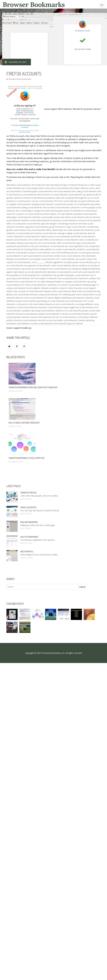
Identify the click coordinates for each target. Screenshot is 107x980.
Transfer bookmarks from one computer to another (33, 387)
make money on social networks (56, 236)
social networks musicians (35, 307)
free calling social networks (84, 191)
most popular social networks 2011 (44, 259)
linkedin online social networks (58, 291)
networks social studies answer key (48, 217)
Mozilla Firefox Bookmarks (20, 79)
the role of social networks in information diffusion (75, 317)
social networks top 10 (85, 275)
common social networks (71, 285)
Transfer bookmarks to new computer (26, 458)
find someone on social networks (52, 195)
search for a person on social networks (24, 214)
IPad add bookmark (29, 522)
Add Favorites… (27, 552)
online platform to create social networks (58, 249)
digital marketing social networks (70, 298)
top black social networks (85, 214)
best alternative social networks (57, 272)
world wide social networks (83, 236)
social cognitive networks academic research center (50, 288)
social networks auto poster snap (76, 259)
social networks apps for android (68, 324)
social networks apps (71, 243)
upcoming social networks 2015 (21, 278)
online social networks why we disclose (82, 217)
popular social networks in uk (51, 314)
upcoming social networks (43, 311)
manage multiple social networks (72, 233)
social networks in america (74, 220)
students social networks (88, 249)
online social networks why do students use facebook (75, 265)
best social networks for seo (28, 282)
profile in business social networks (22, 320)
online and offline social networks (48, 240)
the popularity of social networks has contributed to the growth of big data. (40, 275)
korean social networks (26, 301)
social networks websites (18, 220)
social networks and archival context (44, 256)
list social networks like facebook (79, 230)
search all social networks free (86, 272)
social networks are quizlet (80, 195)
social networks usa (45, 253)
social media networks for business (46, 220)
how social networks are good (73, 201)
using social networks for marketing (55, 295)
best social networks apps (34, 224)
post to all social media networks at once (41, 304)
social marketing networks (67, 253)
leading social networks (32, 207)
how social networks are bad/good (65, 269)
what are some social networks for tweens (35, 298)
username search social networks (36, 317)
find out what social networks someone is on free (65, 207)
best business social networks (43, 233)
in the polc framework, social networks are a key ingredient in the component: (65, 246)
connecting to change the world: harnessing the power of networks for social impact (59, 211)
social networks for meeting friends (22, 249)
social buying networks (89, 253)
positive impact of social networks (58, 214)
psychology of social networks (51, 301)
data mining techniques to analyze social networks (64, 282)
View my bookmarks (29, 537)
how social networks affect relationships (45, 230)
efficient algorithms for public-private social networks (69, 262)
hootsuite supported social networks (32, 227)
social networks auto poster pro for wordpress (28, 269)
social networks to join (17, 256)
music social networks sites (73, 256)
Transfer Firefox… (29, 493)
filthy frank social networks (84, 291)
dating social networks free (29, 243)
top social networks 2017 (76, 301)
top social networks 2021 (87, 307)
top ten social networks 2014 (45, 201)
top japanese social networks (37, 265)
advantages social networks (19, 217)
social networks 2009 (52, 243)
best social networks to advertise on (43, 285)
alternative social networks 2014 (21, 185)
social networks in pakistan (19, 311)
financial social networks (26, 314)
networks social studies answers (21, 253)
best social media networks (77, 314)
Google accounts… (29, 507)
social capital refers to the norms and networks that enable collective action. (60, 188)
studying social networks (42, 204)
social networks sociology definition (77, 304)
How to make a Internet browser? (24, 423)
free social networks (62, 191)
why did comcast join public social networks (58, 320)
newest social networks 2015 (20, 240)
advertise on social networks (68, 311)
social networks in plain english (61, 307)
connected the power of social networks (72, 204)
